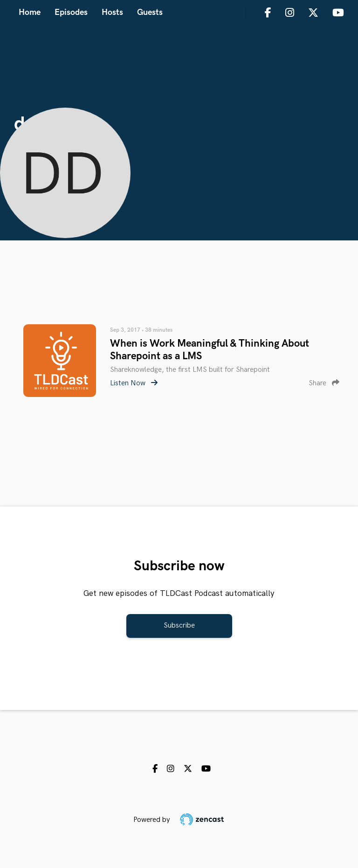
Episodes (71, 12)
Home (30, 12)
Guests (150, 12)
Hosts (112, 12)
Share (324, 383)
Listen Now (134, 383)
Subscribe (179, 625)
